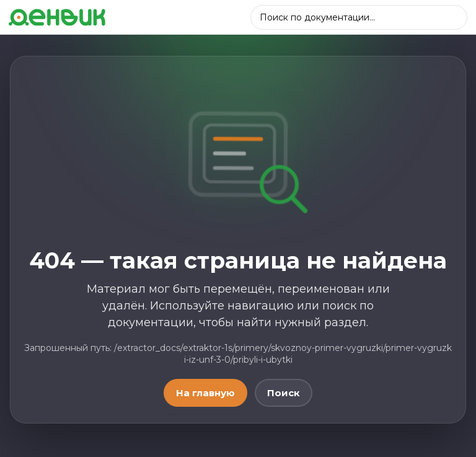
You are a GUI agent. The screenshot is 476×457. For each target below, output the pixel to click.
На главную (205, 393)
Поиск (284, 393)
